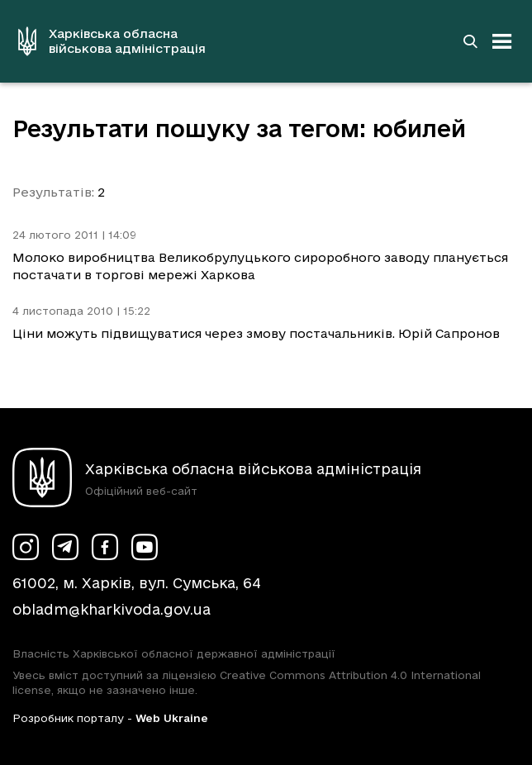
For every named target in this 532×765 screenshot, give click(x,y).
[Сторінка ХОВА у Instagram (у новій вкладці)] (26, 547)
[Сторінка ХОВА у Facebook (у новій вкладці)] (105, 547)
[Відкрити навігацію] (502, 41)
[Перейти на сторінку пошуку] (470, 41)
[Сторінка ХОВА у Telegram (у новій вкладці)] (65, 547)
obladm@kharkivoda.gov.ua (112, 609)
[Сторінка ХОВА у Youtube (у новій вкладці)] (145, 547)
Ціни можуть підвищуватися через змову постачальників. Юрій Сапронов (256, 333)
